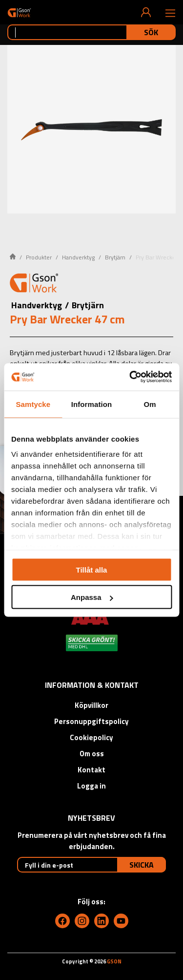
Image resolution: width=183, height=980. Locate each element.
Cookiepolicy (91, 737)
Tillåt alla (92, 569)
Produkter (39, 257)
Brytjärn (115, 257)
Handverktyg (78, 257)
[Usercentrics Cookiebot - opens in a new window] (130, 377)
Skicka (142, 865)
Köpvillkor (91, 705)
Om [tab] (150, 404)
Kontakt (91, 770)
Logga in (91, 786)
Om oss (92, 754)
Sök (151, 32)
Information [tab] (92, 404)
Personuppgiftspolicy (91, 721)
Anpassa (92, 597)
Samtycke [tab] (33, 404)
